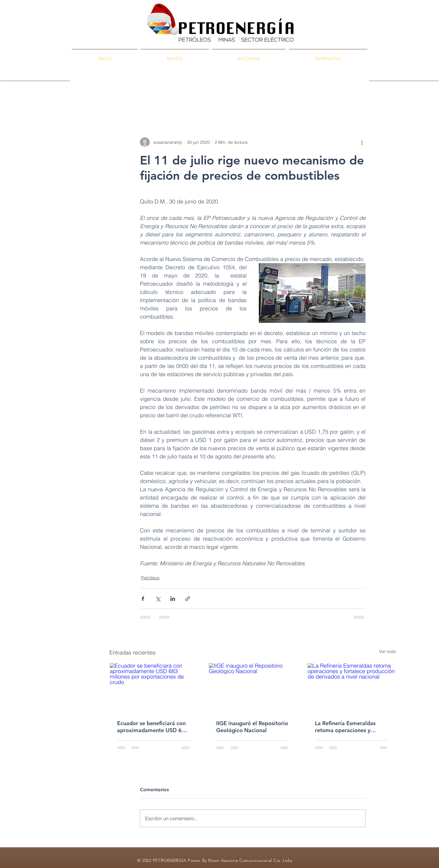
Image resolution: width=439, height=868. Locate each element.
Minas (193, 101)
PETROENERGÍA (127, 101)
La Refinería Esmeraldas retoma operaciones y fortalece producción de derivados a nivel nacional (348, 727)
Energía (219, 101)
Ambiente (248, 101)
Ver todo (388, 651)
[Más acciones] (362, 142)
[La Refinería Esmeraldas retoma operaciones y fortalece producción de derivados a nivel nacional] (352, 688)
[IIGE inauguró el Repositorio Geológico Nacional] (253, 688)
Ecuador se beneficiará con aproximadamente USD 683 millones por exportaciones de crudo (153, 727)
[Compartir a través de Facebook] (143, 599)
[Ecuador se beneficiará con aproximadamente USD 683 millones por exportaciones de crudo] (154, 688)
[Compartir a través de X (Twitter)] (158, 599)
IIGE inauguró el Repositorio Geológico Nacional (252, 727)
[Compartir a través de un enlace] (188, 599)
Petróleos (165, 101)
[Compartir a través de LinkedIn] (173, 599)
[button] (388, 101)
